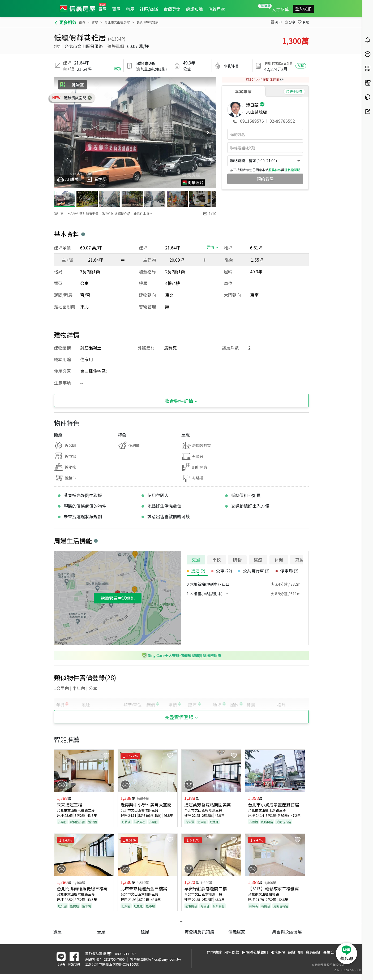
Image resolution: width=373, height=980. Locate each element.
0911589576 (252, 121)
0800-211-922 (126, 954)
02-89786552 (282, 121)
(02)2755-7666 (113, 959)
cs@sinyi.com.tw (168, 959)
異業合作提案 (334, 952)
